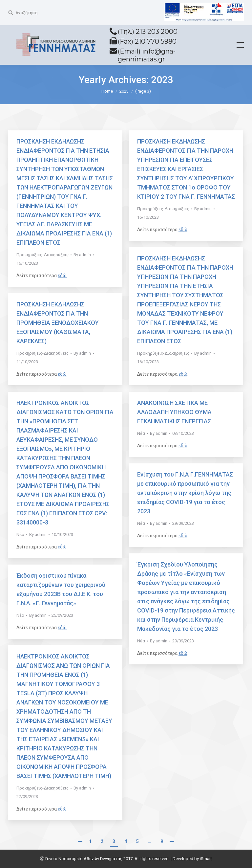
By (82, 255)
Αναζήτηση (26, 13)
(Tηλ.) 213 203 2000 (148, 32)
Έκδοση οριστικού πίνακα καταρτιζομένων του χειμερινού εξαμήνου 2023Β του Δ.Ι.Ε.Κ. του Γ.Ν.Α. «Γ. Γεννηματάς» (61, 589)
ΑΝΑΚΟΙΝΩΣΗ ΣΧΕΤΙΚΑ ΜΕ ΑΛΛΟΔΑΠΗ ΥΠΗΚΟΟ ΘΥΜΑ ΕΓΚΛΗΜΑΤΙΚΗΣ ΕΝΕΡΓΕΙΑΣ (174, 412)
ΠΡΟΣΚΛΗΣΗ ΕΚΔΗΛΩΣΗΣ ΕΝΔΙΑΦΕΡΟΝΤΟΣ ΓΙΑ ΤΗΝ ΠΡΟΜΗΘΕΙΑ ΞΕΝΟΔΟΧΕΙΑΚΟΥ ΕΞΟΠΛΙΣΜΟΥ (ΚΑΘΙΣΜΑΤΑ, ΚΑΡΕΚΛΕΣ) (58, 323)
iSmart (206, 859)
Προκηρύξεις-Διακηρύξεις (42, 255)
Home (107, 91)
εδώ (62, 276)
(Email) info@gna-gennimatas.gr (147, 55)
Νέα (20, 534)
